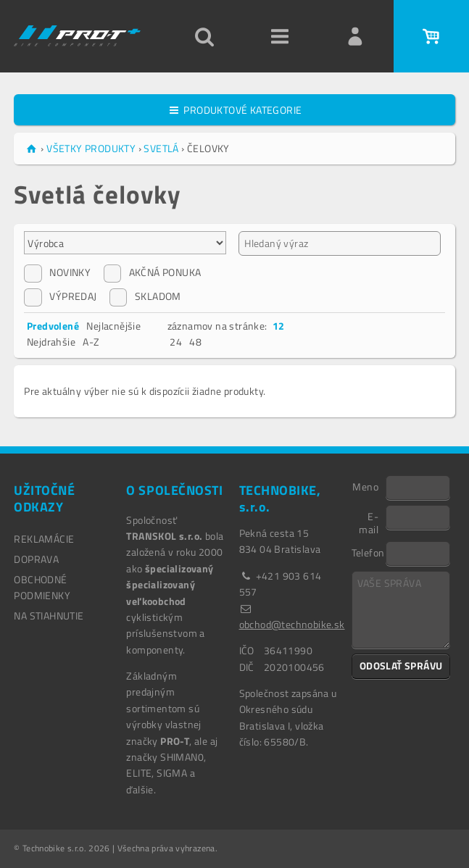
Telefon (368, 552)
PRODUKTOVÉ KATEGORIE (235, 110)
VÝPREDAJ (60, 296)
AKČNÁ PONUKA (153, 272)
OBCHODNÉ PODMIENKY (42, 587)
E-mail (369, 522)
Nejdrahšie (51, 342)
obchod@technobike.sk (292, 624)
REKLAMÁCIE (44, 539)
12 (279, 326)
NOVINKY (57, 272)
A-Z (91, 342)
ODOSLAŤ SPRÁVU (401, 665)
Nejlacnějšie (113, 326)
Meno (365, 486)
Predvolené (53, 326)
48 (195, 342)
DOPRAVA (36, 559)
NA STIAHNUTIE (49, 615)
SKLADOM (145, 296)
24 (176, 342)
